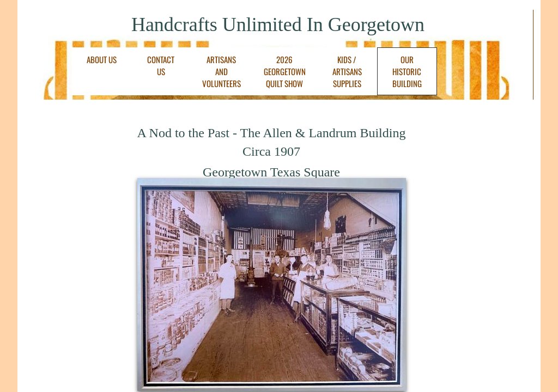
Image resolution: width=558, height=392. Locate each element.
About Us (102, 59)
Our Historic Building (407, 71)
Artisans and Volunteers (222, 71)
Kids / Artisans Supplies (347, 71)
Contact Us (161, 65)
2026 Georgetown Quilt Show (285, 71)
